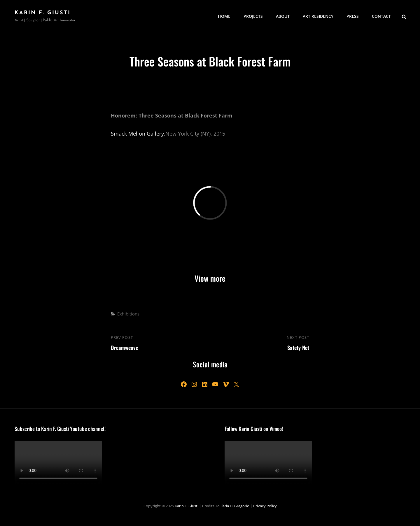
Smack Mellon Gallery (137, 134)
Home (224, 16)
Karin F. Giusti (43, 13)
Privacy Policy (265, 506)
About (283, 16)
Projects (253, 16)
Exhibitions (128, 314)
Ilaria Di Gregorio (235, 506)
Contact (381, 16)
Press (353, 16)
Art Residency (318, 16)
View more (210, 278)
